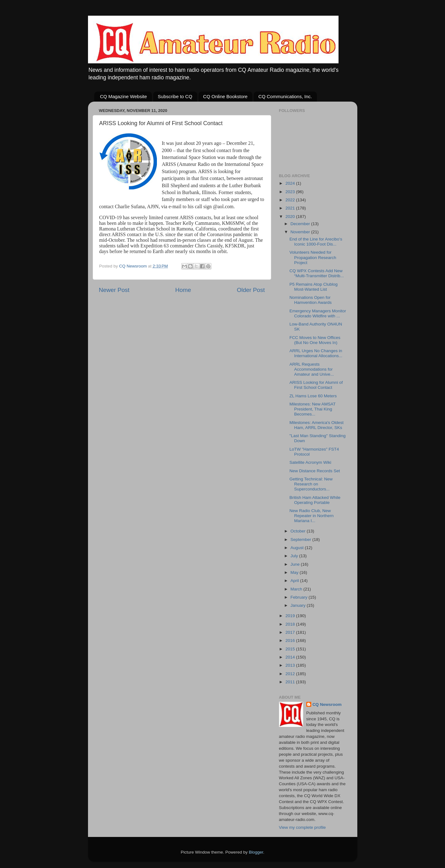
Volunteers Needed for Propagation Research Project (313, 257)
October (299, 531)
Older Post (251, 290)
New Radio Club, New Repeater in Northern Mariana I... (311, 516)
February (300, 597)
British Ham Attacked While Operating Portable (315, 500)
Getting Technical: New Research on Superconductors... (311, 484)
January (299, 605)
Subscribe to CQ (175, 96)
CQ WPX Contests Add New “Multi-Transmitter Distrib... (317, 273)
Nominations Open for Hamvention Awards (310, 300)
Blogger (256, 852)
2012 (291, 674)
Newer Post (114, 290)
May (295, 572)
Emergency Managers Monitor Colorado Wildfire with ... (318, 313)
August (298, 548)
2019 (291, 616)
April (295, 581)
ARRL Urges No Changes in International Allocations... (316, 353)
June (296, 564)
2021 (291, 208)
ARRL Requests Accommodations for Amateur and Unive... (312, 369)
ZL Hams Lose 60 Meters (313, 396)
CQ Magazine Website (123, 96)
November (301, 232)
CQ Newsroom (327, 704)
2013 (291, 665)
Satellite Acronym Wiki (310, 462)
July (295, 556)
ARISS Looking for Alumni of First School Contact (316, 385)
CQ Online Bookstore (225, 96)
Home (183, 290)
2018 (291, 624)
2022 (291, 200)
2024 (291, 183)
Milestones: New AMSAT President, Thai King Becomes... (312, 409)
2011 (291, 682)
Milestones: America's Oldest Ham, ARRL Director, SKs (316, 425)
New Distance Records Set (315, 471)
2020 (291, 217)
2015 (291, 649)
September (302, 540)
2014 (291, 657)
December (301, 224)
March (297, 589)
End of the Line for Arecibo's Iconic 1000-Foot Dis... (316, 242)
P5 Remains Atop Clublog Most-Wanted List (313, 287)
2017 (291, 632)
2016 (291, 640)
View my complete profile (303, 827)
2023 (291, 192)
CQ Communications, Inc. (285, 96)
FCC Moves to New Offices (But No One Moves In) (315, 340)
